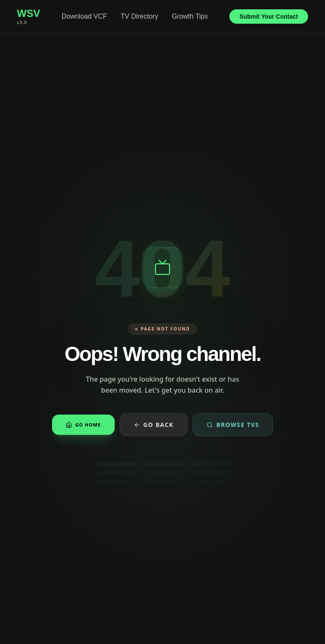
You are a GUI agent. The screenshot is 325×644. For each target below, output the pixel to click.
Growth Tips (190, 16)
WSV (29, 14)
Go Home (83, 426)
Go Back (154, 426)
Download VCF (84, 16)
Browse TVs (233, 426)
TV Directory (139, 16)
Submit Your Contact (269, 17)
